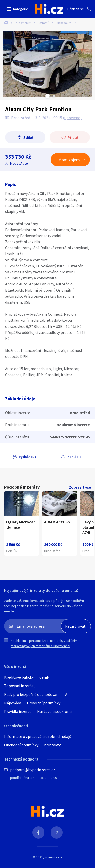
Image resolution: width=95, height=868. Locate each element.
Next (54, 96)
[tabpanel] (47, 64)
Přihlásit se (76, 9)
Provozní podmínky (44, 703)
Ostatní (44, 23)
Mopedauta (64, 23)
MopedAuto (19, 163)
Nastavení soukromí (54, 711)
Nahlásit (74, 457)
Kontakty (52, 745)
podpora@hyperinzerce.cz (33, 770)
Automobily (23, 23)
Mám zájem (69, 160)
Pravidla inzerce (18, 711)
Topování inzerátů (20, 686)
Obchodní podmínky (21, 745)
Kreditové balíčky (19, 677)
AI (67, 694)
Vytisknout (28, 457)
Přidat (73, 137)
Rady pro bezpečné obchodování (32, 694)
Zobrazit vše (80, 487)
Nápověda (13, 703)
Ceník (44, 677)
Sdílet (29, 137)
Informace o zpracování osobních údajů (38, 736)
